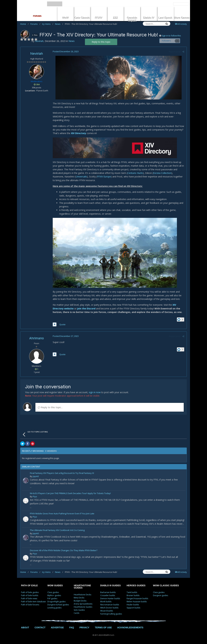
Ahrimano (37, 338)
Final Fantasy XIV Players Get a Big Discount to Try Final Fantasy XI (62, 473)
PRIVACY (84, 628)
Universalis (81, 177)
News (59, 24)
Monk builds (106, 602)
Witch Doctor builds (109, 608)
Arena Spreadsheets (83, 604)
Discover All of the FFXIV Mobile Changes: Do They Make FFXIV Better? (64, 551)
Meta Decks (79, 598)
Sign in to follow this (171, 36)
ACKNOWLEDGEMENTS (130, 628)
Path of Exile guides (30, 592)
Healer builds (133, 605)
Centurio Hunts (135, 173)
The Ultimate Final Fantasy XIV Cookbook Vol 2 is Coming (57, 530)
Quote (62, 324)
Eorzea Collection (162, 173)
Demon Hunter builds (110, 598)
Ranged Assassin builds (137, 598)
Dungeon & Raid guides (58, 605)
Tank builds (132, 592)
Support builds (133, 608)
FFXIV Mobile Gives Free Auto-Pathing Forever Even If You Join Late (62, 514)
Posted (66, 51)
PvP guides (52, 598)
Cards (76, 613)
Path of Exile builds (30, 595)
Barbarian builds (108, 592)
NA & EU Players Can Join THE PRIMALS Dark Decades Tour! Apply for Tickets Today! (70, 494)
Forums (35, 24)
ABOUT (25, 628)
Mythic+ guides (54, 595)
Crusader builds (108, 595)
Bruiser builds (133, 595)
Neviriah (37, 54)
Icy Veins (48, 24)
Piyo (35, 497)
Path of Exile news (29, 598)
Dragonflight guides (56, 602)
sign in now (95, 392)
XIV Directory (79, 133)
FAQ (72, 628)
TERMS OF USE (103, 628)
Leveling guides (54, 608)
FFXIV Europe (104, 177)
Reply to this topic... (50, 407)
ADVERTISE (57, 628)
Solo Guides (79, 610)
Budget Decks (80, 601)
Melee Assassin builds (137, 602)
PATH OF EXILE (29, 585)
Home (24, 24)
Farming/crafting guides (111, 614)
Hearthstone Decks (82, 595)
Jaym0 (36, 476)
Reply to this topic (101, 42)
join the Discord (86, 308)
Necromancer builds (110, 605)
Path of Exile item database (33, 602)
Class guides (53, 592)
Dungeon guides (161, 595)
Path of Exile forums (30, 605)
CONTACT (40, 628)
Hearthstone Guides (83, 607)
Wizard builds (107, 611)
